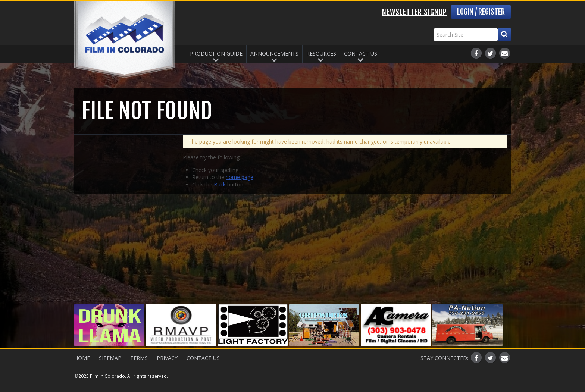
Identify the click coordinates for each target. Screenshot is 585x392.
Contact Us (361, 54)
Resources (321, 54)
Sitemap (110, 358)
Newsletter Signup (414, 12)
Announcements (274, 54)
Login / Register (481, 12)
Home (82, 358)
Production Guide (216, 54)
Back (220, 184)
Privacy (167, 358)
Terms (139, 358)
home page (240, 177)
